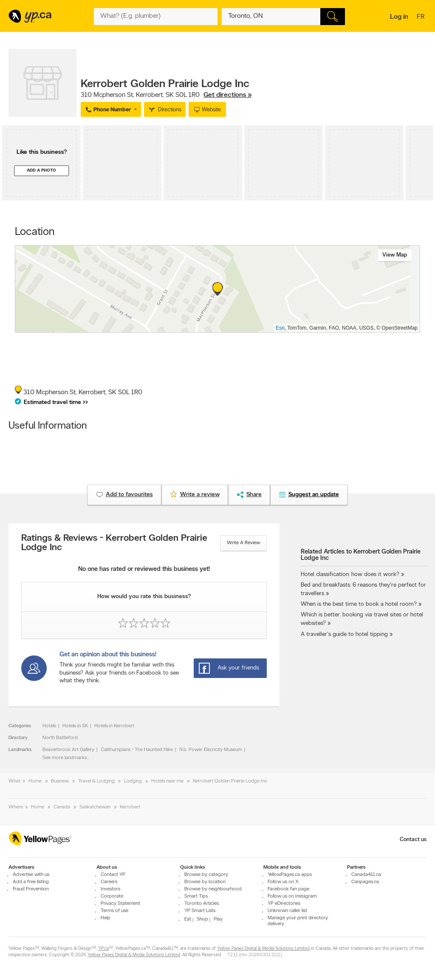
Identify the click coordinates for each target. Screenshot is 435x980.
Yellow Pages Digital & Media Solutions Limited (263, 949)
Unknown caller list (287, 911)
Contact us (413, 840)
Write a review (243, 543)
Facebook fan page (288, 889)
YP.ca (103, 949)
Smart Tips (196, 896)
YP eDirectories (284, 904)
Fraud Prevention (31, 889)
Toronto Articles (202, 904)
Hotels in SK (75, 726)
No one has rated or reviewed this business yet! (144, 569)
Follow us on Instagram (292, 896)
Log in (399, 17)
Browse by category (206, 875)
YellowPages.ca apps (290, 875)
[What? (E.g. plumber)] (155, 17)
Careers (109, 882)
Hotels (49, 726)
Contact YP (113, 875)
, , (166, 95)
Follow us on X (283, 882)
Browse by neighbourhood (213, 889)
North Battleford (60, 738)
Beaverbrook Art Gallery (68, 750)
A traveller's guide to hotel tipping (344, 634)
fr (422, 17)
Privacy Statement (120, 904)
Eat (188, 919)
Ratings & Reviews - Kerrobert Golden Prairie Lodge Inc (114, 543)
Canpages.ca (365, 882)
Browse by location (205, 882)
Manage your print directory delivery (298, 921)
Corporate (112, 896)
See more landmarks (65, 758)
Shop (202, 919)
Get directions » (227, 95)
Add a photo (41, 171)
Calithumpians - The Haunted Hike (137, 750)
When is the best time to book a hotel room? (359, 604)
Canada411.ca (366, 875)
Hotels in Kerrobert (114, 726)
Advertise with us (31, 875)
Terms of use (114, 911)
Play (218, 919)
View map (395, 255)
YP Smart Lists (200, 911)
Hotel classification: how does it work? (350, 575)
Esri (280, 328)
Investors (110, 889)
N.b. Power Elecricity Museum (211, 750)
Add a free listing (31, 882)
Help (106, 918)
